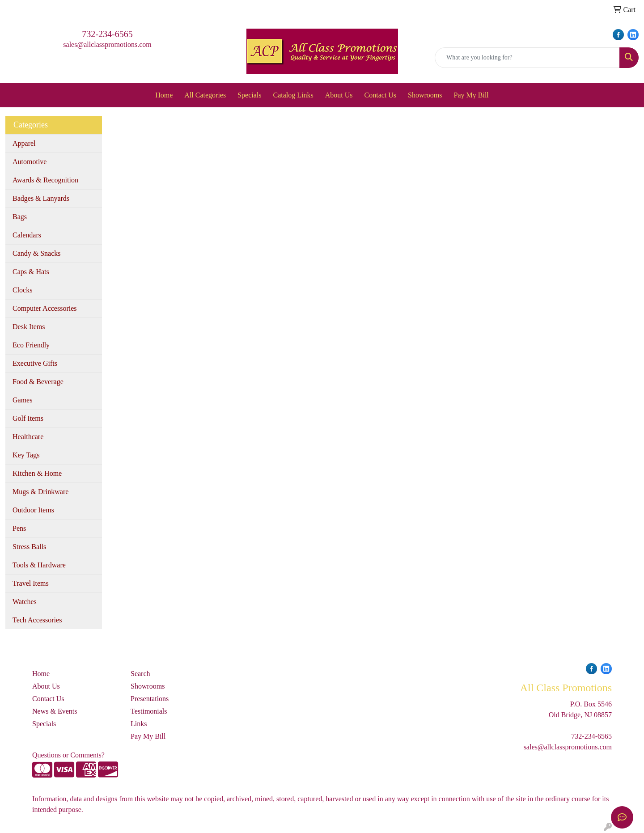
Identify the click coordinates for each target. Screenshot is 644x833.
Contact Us (381, 95)
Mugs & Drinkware (40, 492)
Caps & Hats (31, 272)
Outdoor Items (33, 510)
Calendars (27, 235)
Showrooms (425, 95)
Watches (25, 602)
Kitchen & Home (37, 473)
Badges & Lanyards (41, 198)
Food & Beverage (38, 382)
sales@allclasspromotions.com (107, 44)
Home (164, 95)
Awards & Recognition (45, 180)
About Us (339, 95)
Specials (249, 95)
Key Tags (26, 455)
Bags (20, 217)
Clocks (22, 290)
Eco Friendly (31, 345)
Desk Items (29, 327)
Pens (19, 528)
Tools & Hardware (39, 565)
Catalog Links (293, 95)
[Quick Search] (527, 58)
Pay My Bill (471, 95)
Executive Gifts (35, 363)
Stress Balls (29, 547)
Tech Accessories (37, 620)
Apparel (24, 143)
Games (22, 400)
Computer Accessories (45, 308)
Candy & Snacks (37, 253)
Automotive (30, 162)
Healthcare (28, 437)
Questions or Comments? (68, 755)
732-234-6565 (107, 34)
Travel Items (31, 583)
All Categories (205, 95)
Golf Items (28, 418)
